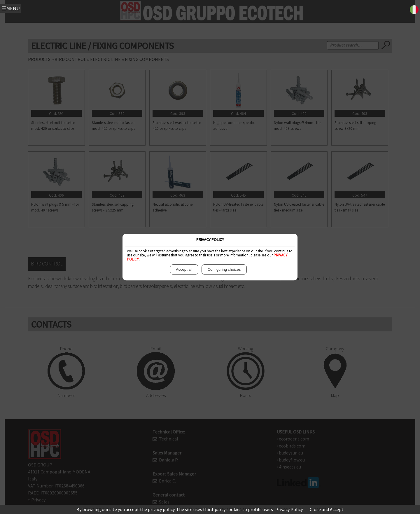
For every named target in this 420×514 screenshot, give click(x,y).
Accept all (184, 270)
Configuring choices (224, 270)
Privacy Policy (289, 509)
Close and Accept (327, 509)
